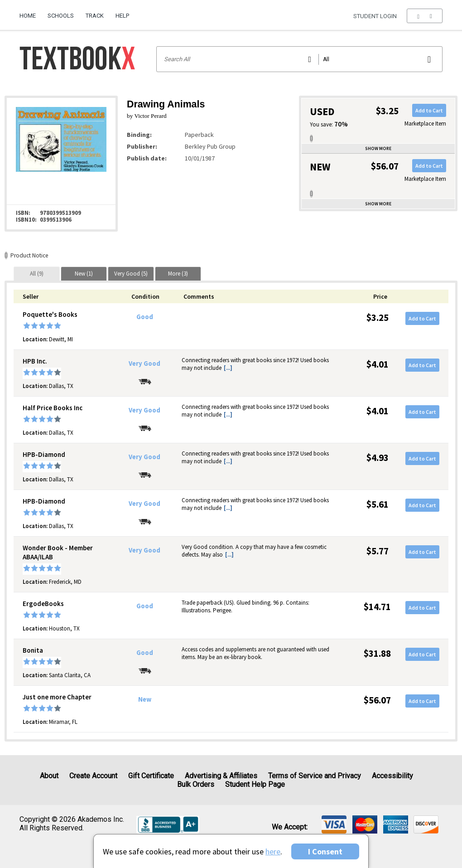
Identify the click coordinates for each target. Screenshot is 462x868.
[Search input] (300, 59)
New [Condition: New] (145, 699)
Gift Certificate (151, 776)
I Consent (325, 851)
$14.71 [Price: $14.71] (377, 607)
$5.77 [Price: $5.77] (378, 551)
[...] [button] (228, 368)
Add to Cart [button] (429, 110)
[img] (334, 824)
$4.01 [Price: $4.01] (378, 364)
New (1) (84, 274)
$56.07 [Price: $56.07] (377, 700)
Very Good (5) (131, 274)
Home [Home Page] (28, 16)
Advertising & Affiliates (221, 776)
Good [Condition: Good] (145, 317)
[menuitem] (31, 12)
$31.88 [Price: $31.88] (377, 653)
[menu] (425, 16)
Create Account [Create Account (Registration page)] (93, 776)
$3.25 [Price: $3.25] (378, 318)
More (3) (178, 274)
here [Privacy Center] (273, 851)
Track (95, 16)
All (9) (37, 274)
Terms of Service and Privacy (315, 776)
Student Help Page (255, 784)
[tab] (37, 274)
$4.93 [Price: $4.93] (378, 458)
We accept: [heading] (290, 827)
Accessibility (392, 776)
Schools (61, 16)
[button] (425, 16)
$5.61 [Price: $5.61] (378, 504)
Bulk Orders (196, 784)
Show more (378, 148)
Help (122, 16)
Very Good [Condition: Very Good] (144, 364)
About (49, 776)
